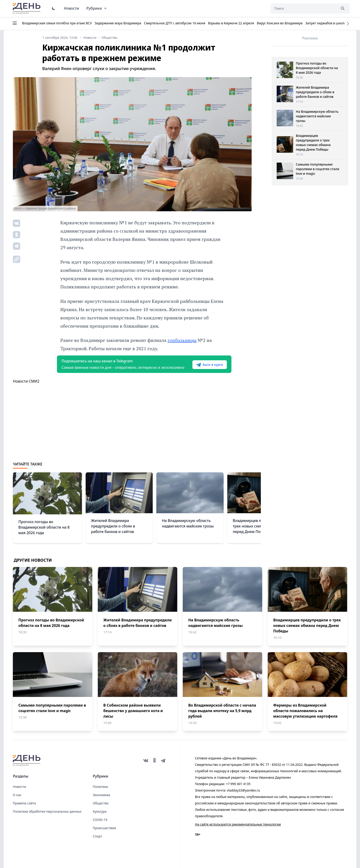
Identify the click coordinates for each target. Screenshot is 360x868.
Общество (101, 803)
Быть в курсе (210, 365)
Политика (100, 787)
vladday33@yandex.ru (243, 790)
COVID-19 (100, 820)
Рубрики (97, 8)
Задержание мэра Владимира (118, 23)
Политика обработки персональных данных (47, 811)
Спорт (97, 836)
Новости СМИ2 (26, 381)
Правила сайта (24, 803)
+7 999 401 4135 (238, 784)
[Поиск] (304, 8)
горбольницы (182, 340)
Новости (71, 8)
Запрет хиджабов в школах (326, 23)
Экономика (101, 795)
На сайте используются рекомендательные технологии (238, 824)
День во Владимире (27, 8)
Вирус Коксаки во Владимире (280, 23)
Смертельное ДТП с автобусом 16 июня (175, 23)
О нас (17, 795)
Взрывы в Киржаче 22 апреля (231, 23)
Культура (100, 811)
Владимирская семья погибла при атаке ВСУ (57, 23)
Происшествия (104, 828)
